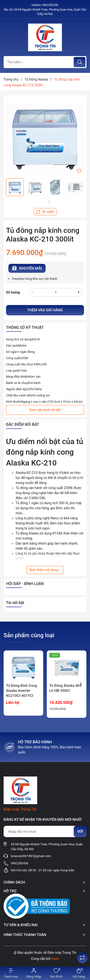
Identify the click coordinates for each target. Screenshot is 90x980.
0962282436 (50, 5)
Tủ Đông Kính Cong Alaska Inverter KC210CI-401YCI (21, 691)
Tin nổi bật (15, 603)
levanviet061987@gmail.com (31, 856)
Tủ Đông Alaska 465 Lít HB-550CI (65, 688)
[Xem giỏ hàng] (79, 973)
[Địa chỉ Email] (45, 831)
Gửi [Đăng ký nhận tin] (80, 831)
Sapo (55, 959)
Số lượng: (13, 292)
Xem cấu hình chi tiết (45, 410)
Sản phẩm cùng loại (29, 635)
